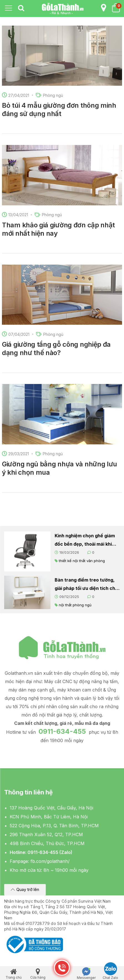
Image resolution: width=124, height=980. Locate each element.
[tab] (21, 8)
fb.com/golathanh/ (50, 861)
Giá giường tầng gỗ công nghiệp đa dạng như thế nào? (56, 349)
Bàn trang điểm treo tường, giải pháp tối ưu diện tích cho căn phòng (86, 585)
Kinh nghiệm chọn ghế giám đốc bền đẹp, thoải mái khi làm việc (85, 541)
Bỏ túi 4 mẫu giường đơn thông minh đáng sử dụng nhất (59, 109)
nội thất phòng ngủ (75, 605)
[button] (25, 890)
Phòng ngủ (53, 95)
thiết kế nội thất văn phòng (82, 561)
